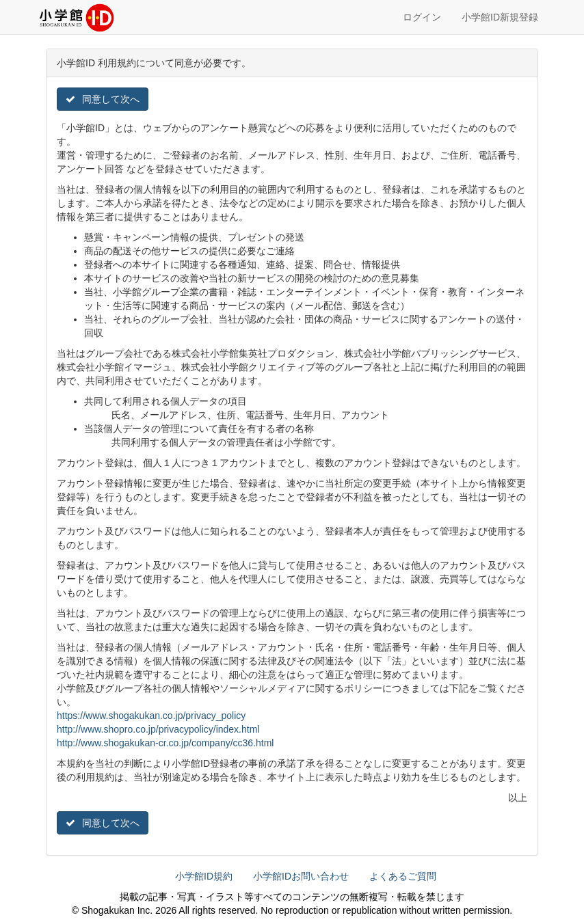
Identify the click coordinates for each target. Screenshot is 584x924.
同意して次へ (103, 99)
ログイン (422, 17)
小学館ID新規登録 (500, 17)
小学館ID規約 (204, 876)
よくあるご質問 (403, 876)
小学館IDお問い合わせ (301, 876)
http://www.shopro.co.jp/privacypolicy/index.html (158, 729)
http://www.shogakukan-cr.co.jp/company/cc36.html (165, 743)
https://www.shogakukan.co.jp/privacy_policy (151, 716)
